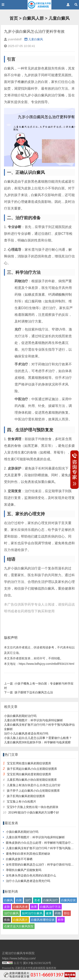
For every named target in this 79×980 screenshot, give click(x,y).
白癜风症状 (68, 900)
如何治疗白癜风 (32, 913)
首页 (14, 18)
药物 (58, 913)
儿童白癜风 (59, 18)
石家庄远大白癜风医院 (19, 926)
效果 (34, 907)
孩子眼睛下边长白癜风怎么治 (34, 692)
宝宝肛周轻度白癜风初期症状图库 (29, 763)
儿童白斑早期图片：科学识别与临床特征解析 (33, 720)
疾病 (7, 920)
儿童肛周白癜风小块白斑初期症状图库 (32, 780)
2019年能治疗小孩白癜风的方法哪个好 (34, 812)
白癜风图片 (20, 920)
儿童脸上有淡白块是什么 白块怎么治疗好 (34, 785)
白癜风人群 (33, 18)
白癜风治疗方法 (50, 907)
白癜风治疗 (51, 900)
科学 (61, 920)
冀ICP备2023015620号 (37, 963)
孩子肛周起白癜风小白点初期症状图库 (32, 769)
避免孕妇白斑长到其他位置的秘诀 (28, 854)
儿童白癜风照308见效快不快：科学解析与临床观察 (37, 742)
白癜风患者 (20, 907)
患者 (37, 900)
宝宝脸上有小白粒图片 (21, 802)
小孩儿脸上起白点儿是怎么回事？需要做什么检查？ (38, 738)
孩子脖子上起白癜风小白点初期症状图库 (33, 791)
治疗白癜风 (11, 913)
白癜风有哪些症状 (43, 920)
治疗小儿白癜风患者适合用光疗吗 (26, 733)
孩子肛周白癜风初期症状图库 (26, 796)
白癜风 (8, 900)
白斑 (19, 900)
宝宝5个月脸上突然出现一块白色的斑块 (33, 807)
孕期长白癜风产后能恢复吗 (24, 870)
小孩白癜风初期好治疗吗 (20, 716)
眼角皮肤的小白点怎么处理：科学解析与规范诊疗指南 (41, 843)
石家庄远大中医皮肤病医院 (30, 968)
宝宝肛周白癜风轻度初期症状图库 (29, 774)
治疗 (28, 900)
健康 (49, 913)
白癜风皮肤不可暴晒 (19, 859)
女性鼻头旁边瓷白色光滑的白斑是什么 (31, 875)
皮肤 (7, 907)
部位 (67, 913)
